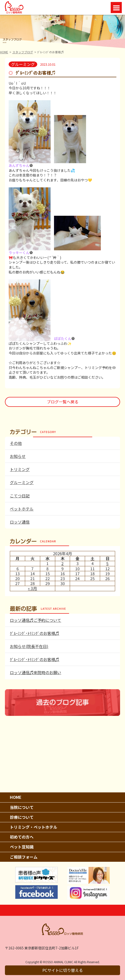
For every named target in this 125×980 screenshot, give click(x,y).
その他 (16, 443)
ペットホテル (22, 509)
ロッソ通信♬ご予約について (36, 620)
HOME (4, 52)
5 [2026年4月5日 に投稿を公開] (107, 563)
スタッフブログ (23, 52)
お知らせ (18, 456)
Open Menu (116, 8)
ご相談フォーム (24, 857)
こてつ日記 (20, 496)
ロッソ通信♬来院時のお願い (36, 672)
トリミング (20, 469)
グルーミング (22, 482)
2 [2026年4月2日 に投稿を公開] (62, 563)
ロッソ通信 (20, 522)
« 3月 (32, 588)
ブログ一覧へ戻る (63, 402)
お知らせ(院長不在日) (29, 646)
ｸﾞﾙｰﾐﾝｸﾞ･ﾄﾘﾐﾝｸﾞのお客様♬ (35, 633)
